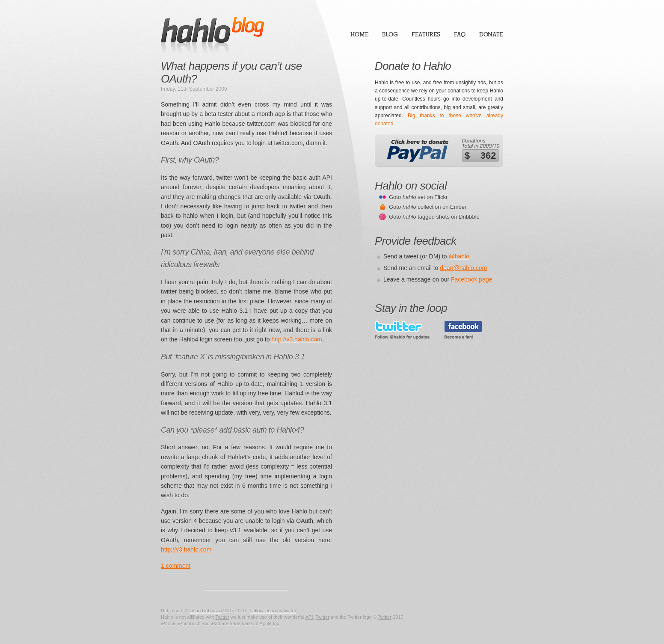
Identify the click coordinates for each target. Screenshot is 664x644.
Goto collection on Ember (428, 207)
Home (359, 34)
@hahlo (459, 256)
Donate (491, 34)
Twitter (222, 617)
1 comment (176, 566)
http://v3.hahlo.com (296, 339)
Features (426, 34)
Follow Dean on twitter (273, 611)
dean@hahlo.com (463, 268)
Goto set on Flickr (418, 197)
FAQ (460, 34)
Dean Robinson (206, 611)
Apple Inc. (270, 623)
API (309, 617)
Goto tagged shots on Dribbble (434, 217)
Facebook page (472, 279)
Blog (390, 34)
